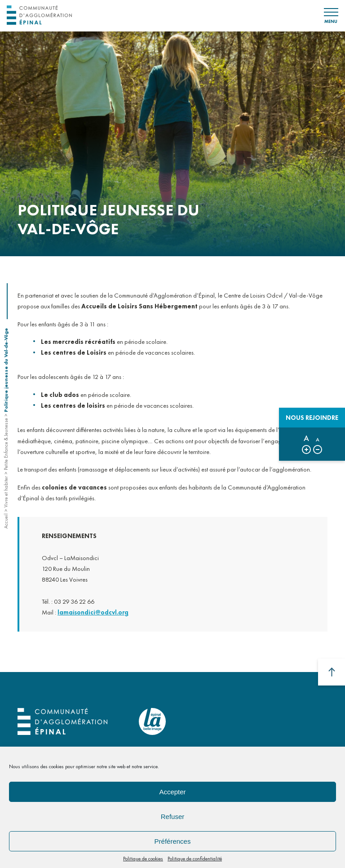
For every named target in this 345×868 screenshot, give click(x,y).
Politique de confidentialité (195, 859)
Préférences (173, 841)
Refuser (173, 817)
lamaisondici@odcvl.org (93, 619)
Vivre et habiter (6, 492)
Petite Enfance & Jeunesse (6, 444)
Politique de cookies (143, 859)
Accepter (172, 792)
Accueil (6, 521)
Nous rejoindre (312, 418)
